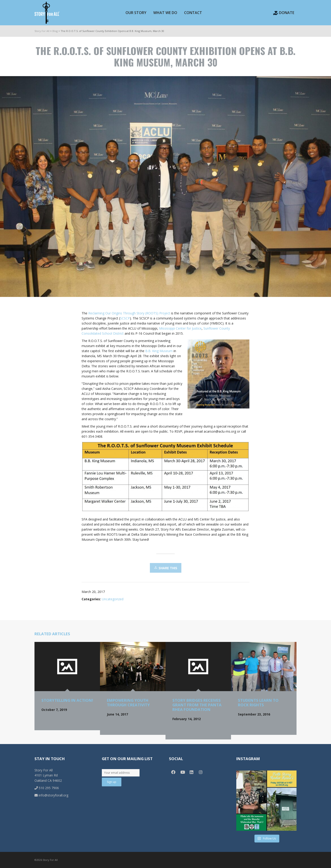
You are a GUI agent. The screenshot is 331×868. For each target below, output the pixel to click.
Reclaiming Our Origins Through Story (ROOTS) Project (129, 313)
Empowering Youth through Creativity (128, 703)
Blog (55, 31)
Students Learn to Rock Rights (258, 703)
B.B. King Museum (159, 351)
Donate (284, 13)
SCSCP (125, 318)
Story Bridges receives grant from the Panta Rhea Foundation (197, 705)
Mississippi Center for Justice (180, 328)
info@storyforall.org (51, 795)
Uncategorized (113, 599)
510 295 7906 (47, 788)
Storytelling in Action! (67, 700)
